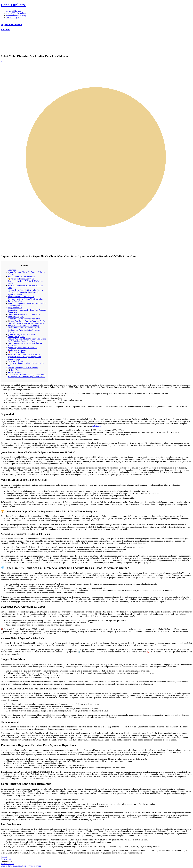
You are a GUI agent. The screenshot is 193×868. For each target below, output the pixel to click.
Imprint (4, 857)
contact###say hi (13, 18)
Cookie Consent (7, 861)
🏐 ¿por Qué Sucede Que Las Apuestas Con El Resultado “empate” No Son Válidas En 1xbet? (27, 322)
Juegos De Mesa (14, 372)
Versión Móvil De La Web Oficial (21, 276)
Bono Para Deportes (16, 317)
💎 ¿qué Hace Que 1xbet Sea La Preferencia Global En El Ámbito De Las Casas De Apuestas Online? (26, 292)
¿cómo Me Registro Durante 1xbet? (22, 334)
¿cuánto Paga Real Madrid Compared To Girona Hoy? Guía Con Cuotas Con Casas (27, 340)
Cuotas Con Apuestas (16, 337)
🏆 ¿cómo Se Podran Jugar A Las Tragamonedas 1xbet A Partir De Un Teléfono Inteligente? (26, 281)
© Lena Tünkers (7, 864)
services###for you (13, 11)
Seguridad (12, 270)
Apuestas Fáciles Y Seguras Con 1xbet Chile (26, 299)
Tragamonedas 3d (15, 308)
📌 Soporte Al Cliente (17, 352)
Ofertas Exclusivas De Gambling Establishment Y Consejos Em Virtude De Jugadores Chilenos (27, 376)
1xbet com (96, 426)
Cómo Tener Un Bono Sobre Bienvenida (24, 314)
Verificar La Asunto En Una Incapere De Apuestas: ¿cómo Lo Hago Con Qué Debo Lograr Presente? (25, 357)
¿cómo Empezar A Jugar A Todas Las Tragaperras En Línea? (23, 349)
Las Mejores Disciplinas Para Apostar (23, 368)
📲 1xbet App (14, 370)
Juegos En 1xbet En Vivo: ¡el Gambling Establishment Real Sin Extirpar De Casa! (25, 327)
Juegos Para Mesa (15, 301)
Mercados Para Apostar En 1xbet (21, 297)
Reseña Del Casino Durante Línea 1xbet (24, 319)
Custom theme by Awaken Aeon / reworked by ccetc (22, 866)
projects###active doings (16, 13)
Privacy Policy (7, 859)
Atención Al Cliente (16, 361)
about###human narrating (16, 15)
